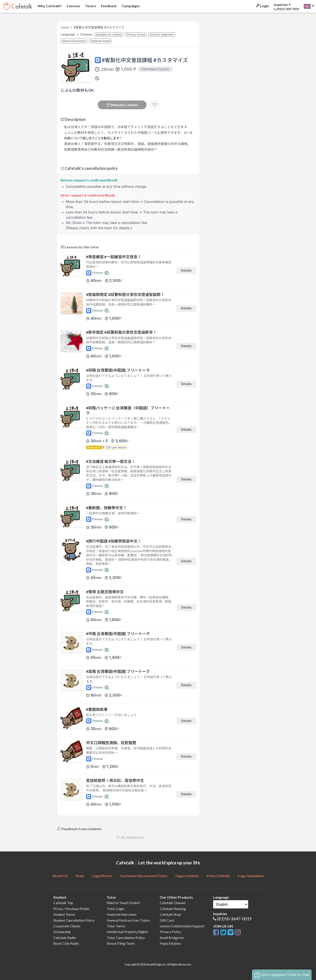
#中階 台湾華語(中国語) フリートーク (118, 634)
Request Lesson (122, 105)
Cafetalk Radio (65, 938)
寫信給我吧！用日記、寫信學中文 (115, 780)
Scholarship (62, 932)
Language (68, 34)
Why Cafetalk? (49, 6)
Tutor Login (115, 909)
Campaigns (130, 6)
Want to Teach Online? (124, 903)
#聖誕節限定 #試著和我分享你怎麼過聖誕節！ (125, 295)
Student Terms (64, 914)
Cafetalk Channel (173, 903)
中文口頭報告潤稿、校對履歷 (111, 743)
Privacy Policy (171, 932)
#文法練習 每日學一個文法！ (111, 461)
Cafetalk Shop (170, 914)
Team (80, 876)
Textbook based (100, 41)
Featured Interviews (122, 914)
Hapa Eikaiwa (170, 943)
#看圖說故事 (97, 709)
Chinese (86, 34)
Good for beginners (162, 35)
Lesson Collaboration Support (182, 926)
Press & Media (218, 876)
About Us (60, 876)
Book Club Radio (66, 943)
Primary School (136, 35)
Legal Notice (102, 876)
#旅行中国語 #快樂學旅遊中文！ (114, 541)
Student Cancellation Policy (74, 920)
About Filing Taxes (121, 943)
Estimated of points (155, 69)
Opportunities (187, 876)
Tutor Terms (116, 926)
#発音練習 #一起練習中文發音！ (114, 257)
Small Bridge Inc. (172, 938)
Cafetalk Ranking (173, 909)
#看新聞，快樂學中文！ (106, 508)
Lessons (73, 6)
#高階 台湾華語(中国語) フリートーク (118, 671)
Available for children (109, 35)
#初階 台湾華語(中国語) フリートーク (118, 370)
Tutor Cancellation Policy (126, 938)
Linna (65, 27)
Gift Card (167, 920)
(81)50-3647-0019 (234, 919)
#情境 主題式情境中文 (105, 592)
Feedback (109, 6)
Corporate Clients (67, 926)
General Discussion (74, 41)
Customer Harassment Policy (144, 876)
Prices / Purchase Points (71, 909)
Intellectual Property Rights (127, 932)
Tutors (90, 6)
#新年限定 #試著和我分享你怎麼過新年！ (121, 332)
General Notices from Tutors (128, 920)
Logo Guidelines (251, 876)
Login (262, 6)
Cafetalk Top (63, 903)
